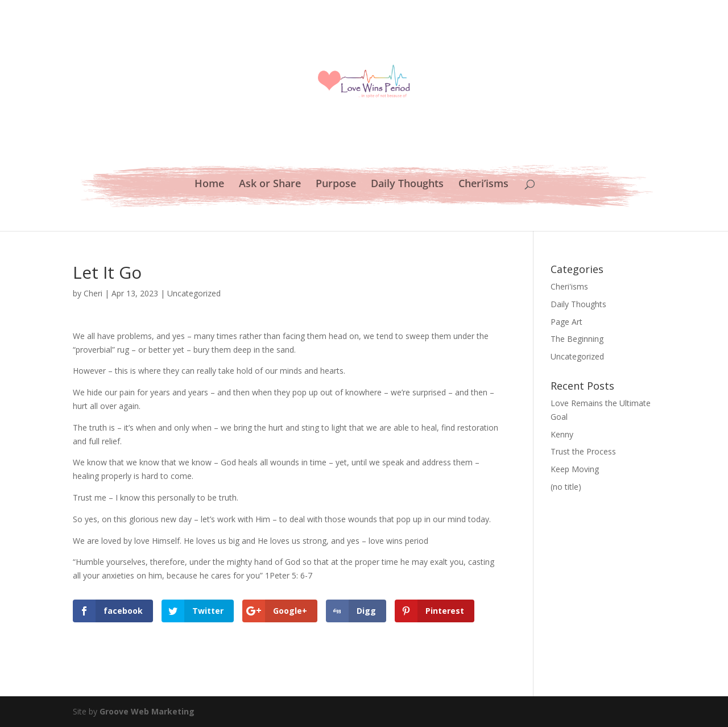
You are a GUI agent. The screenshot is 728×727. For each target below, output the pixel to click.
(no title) (566, 487)
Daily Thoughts (407, 185)
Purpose (336, 185)
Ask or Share (270, 185)
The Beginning (577, 339)
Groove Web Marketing (147, 711)
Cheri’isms (483, 185)
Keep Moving (575, 469)
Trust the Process (583, 451)
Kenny (562, 434)
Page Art (566, 322)
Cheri (93, 293)
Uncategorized (194, 293)
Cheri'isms (569, 286)
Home (209, 185)
